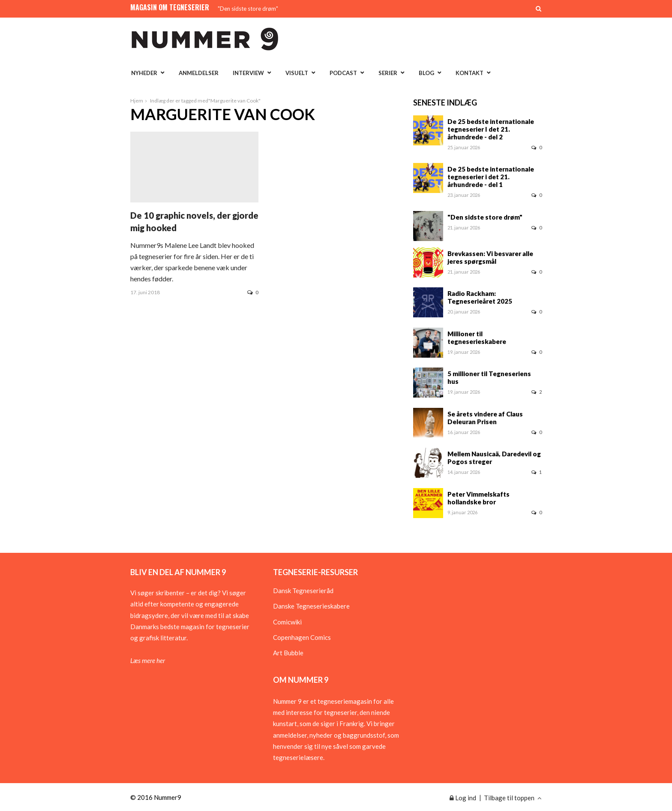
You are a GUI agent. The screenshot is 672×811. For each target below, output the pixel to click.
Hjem (137, 101)
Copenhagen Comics (302, 637)
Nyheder (144, 73)
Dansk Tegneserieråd (303, 591)
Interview (248, 73)
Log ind (463, 798)
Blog (426, 73)
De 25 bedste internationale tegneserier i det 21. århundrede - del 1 (491, 177)
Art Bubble (288, 653)
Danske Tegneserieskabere (311, 606)
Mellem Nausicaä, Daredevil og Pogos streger (494, 458)
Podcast (343, 73)
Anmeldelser (199, 73)
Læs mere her (148, 660)
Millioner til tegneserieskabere (477, 338)
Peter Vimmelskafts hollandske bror (478, 498)
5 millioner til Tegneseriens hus (489, 377)
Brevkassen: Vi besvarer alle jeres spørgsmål (490, 257)
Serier (388, 73)
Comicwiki (287, 622)
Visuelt (297, 73)
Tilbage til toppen (513, 798)
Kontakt (469, 73)
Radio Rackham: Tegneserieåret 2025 (480, 297)
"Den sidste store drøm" (248, 9)
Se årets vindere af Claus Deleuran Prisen (485, 418)
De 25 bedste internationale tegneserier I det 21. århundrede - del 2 (491, 129)
